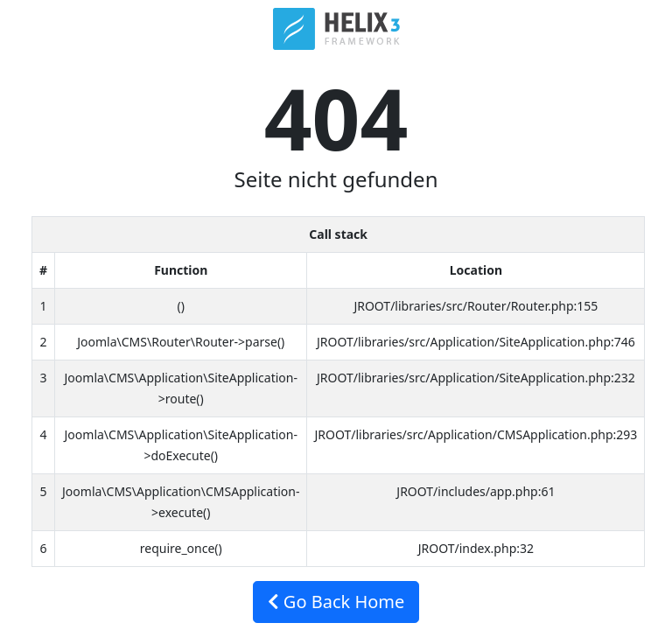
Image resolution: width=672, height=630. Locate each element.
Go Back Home (336, 602)
